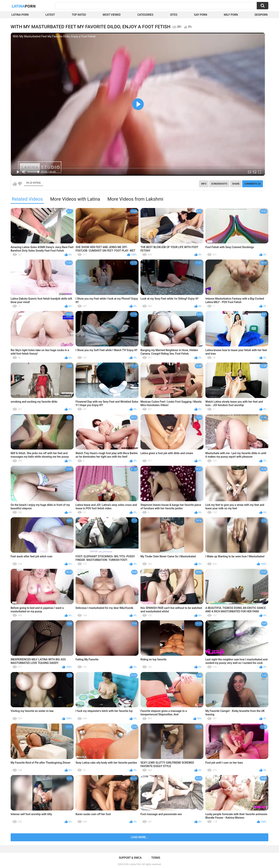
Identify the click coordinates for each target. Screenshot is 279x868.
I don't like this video (20, 184)
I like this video (15, 184)
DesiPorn (261, 15)
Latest (50, 15)
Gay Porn (200, 15)
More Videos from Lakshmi (135, 199)
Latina (24, 6)
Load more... (140, 837)
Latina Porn (20, 15)
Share (236, 184)
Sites (174, 15)
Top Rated (79, 15)
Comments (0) (253, 184)
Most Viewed (112, 15)
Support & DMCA (130, 858)
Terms (156, 858)
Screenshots (219, 184)
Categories (145, 15)
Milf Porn (231, 15)
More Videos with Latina (75, 199)
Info (204, 184)
